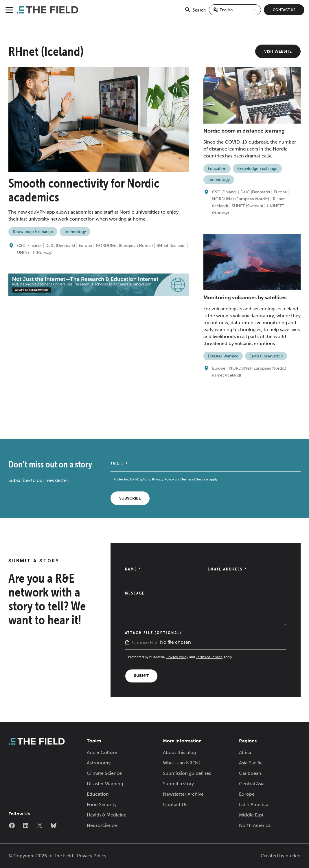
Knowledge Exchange (33, 232)
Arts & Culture (102, 752)
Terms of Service (195, 479)
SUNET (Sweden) (247, 206)
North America (255, 825)
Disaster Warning (223, 356)
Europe (85, 246)
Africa (245, 752)
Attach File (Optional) (153, 633)
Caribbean (250, 773)
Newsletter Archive (183, 794)
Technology (75, 232)
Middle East (251, 815)
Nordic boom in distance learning (244, 131)
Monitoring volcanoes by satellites (245, 298)
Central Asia (252, 784)
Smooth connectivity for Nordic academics (84, 190)
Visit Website (278, 51)
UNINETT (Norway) (35, 253)
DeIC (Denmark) (60, 246)
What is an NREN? (182, 763)
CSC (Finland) (29, 246)
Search (195, 13)
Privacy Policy (163, 479)
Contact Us (284, 10)
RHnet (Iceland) (171, 246)
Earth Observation (266, 356)
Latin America (254, 804)
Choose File (145, 642)
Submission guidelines (187, 773)
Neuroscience (102, 825)
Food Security (102, 804)
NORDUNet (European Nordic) (124, 246)
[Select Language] (235, 10)
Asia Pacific (251, 763)
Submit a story (178, 784)
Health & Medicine (107, 815)
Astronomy (99, 763)
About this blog (179, 752)
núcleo (293, 856)
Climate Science (104, 773)
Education (217, 169)
